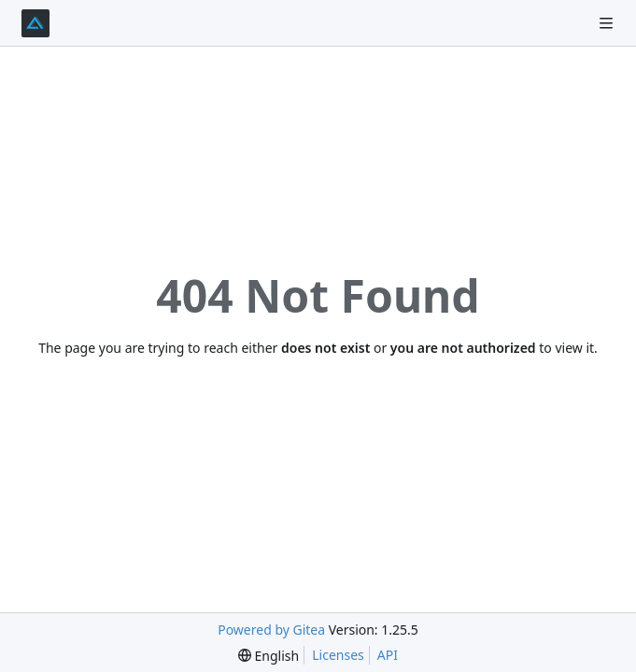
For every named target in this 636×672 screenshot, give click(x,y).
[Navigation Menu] (608, 23)
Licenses (338, 655)
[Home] (35, 23)
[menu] (269, 656)
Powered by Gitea (271, 630)
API (388, 655)
